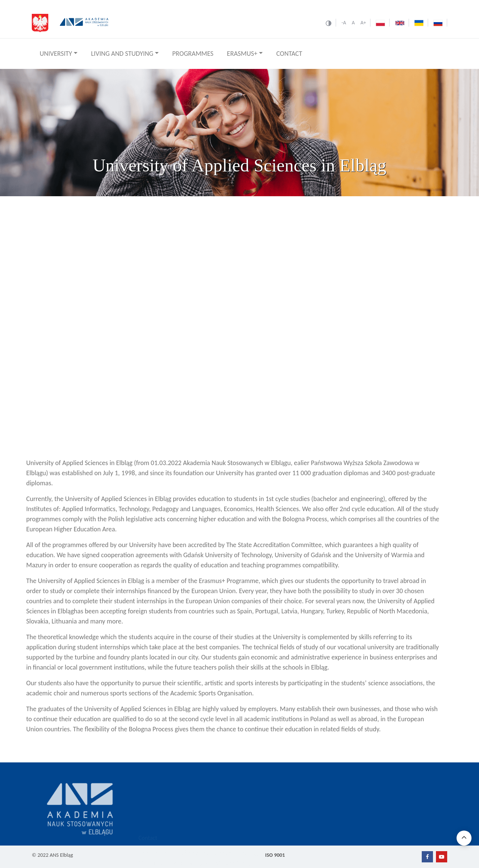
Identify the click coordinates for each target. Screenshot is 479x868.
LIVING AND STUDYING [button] (122, 54)
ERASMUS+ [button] (242, 54)
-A (344, 23)
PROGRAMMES (193, 54)
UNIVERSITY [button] (56, 54)
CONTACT (289, 54)
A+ (363, 23)
